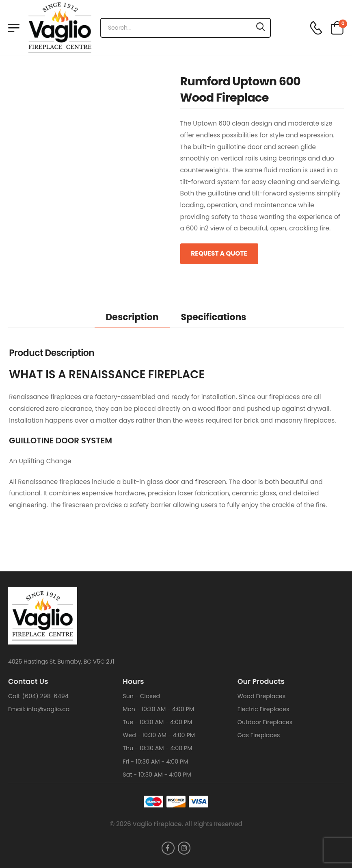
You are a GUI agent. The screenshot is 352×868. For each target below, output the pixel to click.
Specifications (214, 317)
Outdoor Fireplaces (265, 722)
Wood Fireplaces (262, 696)
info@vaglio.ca (48, 709)
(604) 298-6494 (45, 696)
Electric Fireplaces (263, 709)
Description (132, 317)
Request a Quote (219, 253)
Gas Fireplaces (259, 735)
